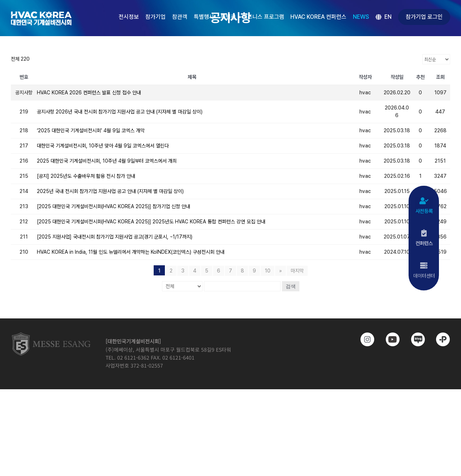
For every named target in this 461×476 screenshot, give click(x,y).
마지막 (297, 271)
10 (268, 271)
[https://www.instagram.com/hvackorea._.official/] (364, 339)
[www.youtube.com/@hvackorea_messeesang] (389, 339)
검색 (291, 286)
